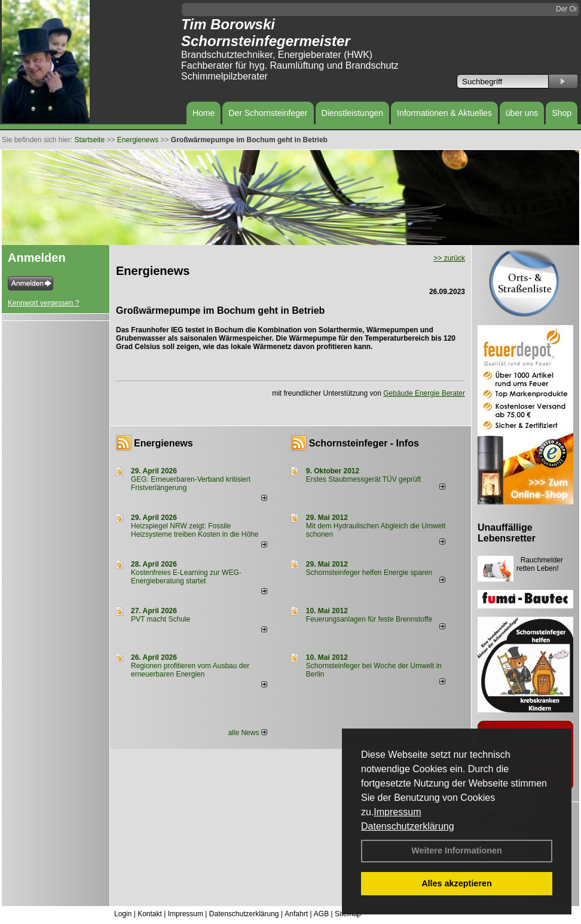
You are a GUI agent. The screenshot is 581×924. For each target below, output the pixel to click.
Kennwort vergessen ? (43, 303)
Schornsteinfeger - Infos (364, 443)
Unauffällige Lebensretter (507, 533)
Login (123, 914)
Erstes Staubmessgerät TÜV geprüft (364, 479)
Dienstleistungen (353, 113)
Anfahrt (296, 914)
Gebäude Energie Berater (424, 393)
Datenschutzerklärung (408, 826)
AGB (321, 914)
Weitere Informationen (457, 850)
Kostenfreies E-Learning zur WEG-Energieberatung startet (186, 577)
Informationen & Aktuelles (444, 113)
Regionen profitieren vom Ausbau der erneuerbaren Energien (190, 670)
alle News (247, 733)
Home (204, 113)
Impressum (397, 812)
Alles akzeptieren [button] (457, 883)
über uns (522, 113)
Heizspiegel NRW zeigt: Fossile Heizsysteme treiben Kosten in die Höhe (195, 530)
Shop (562, 113)
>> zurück (449, 258)
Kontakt (150, 914)
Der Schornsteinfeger (268, 113)
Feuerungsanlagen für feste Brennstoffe (369, 619)
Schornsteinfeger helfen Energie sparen (369, 573)
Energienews (163, 443)
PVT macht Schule (160, 619)
